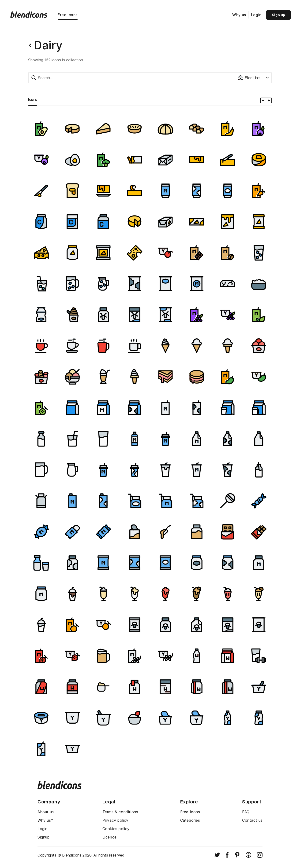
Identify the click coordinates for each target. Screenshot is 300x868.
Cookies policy (116, 829)
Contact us (252, 820)
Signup (44, 837)
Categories (190, 820)
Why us (239, 15)
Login (256, 15)
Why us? (45, 820)
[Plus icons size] (269, 100)
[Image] (41, 129)
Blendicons (72, 855)
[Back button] (30, 45)
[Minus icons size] (263, 100)
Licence (110, 837)
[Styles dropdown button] (253, 78)
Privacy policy (115, 820)
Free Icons (68, 15)
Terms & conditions (120, 812)
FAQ (246, 812)
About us (46, 812)
